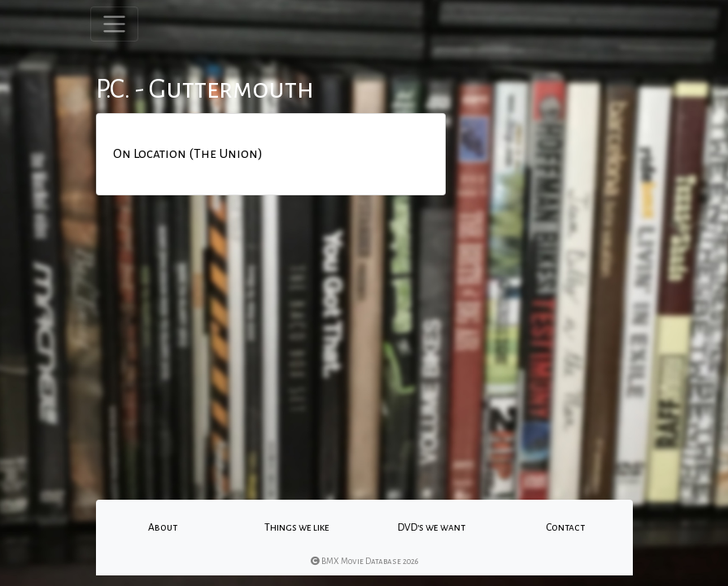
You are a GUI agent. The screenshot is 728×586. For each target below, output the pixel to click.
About (163, 527)
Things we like (297, 527)
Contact (565, 527)
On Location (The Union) (188, 154)
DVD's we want (432, 527)
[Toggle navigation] (114, 24)
